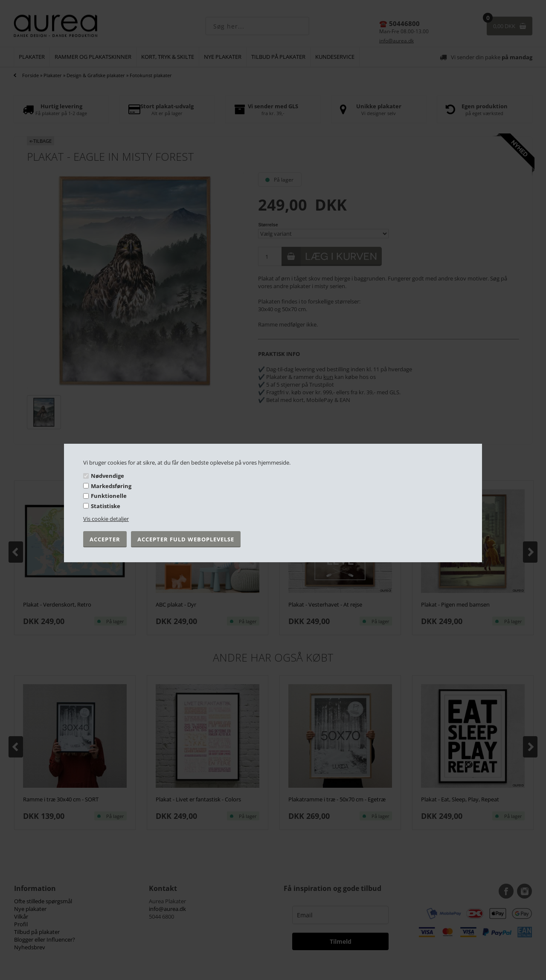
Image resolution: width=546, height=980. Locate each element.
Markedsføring (111, 486)
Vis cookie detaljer (106, 519)
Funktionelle (109, 496)
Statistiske (106, 506)
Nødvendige (107, 476)
